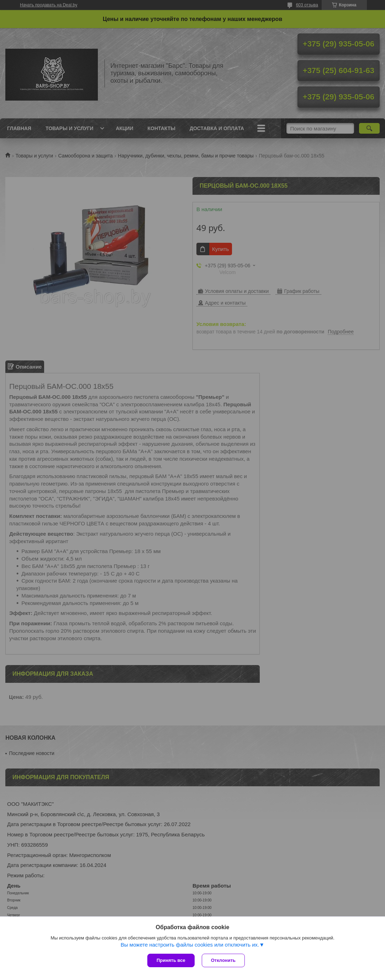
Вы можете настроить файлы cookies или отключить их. (190, 945)
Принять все (171, 960)
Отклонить (223, 960)
